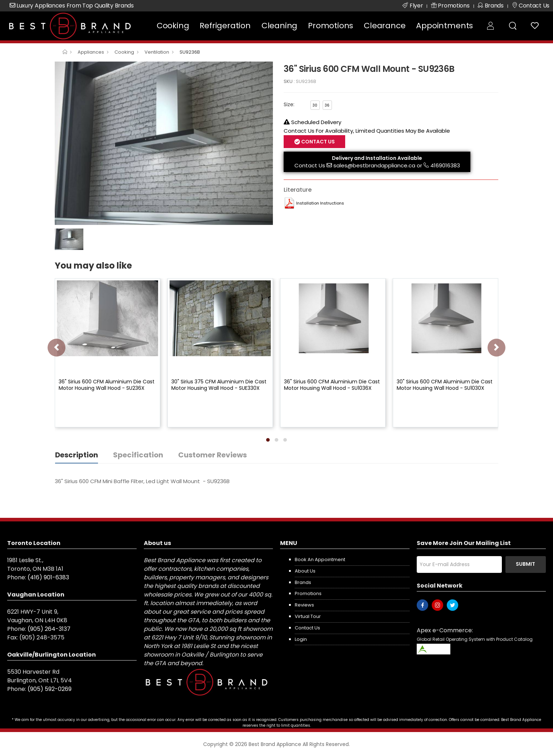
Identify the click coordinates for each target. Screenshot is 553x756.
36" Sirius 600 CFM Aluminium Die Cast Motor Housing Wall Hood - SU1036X (332, 385)
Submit (525, 564)
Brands (303, 582)
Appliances (91, 52)
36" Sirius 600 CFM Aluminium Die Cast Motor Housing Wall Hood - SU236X (107, 385)
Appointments (444, 26)
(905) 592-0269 (50, 689)
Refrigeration (225, 26)
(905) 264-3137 (49, 629)
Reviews (304, 605)
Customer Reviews (212, 455)
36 (327, 105)
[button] (268, 440)
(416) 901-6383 (48, 577)
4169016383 (445, 165)
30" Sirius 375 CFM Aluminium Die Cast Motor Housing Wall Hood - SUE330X (219, 385)
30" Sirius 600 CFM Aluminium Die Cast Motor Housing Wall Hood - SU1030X (445, 385)
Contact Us (317, 142)
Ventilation (157, 52)
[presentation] (57, 348)
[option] (164, 143)
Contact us (307, 628)
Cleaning (279, 26)
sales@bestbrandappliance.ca (374, 165)
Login (301, 639)
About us (305, 571)
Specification (138, 455)
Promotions (331, 26)
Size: (289, 104)
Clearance (385, 26)
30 (315, 105)
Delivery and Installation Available (377, 158)
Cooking (173, 26)
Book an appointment (320, 559)
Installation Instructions (320, 203)
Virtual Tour (308, 616)
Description (77, 455)
